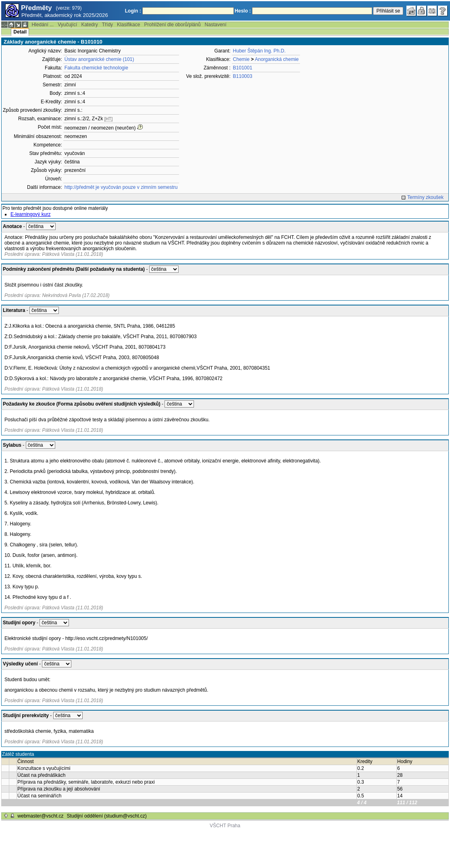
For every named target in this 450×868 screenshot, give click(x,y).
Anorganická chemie (277, 59)
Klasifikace (128, 25)
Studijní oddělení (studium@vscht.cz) (107, 816)
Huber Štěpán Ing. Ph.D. (259, 51)
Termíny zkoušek (425, 197)
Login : (133, 11)
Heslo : (243, 11)
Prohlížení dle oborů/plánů (172, 25)
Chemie (241, 59)
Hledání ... (43, 25)
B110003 (243, 76)
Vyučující (67, 25)
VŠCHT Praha (225, 826)
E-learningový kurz (30, 214)
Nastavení (216, 25)
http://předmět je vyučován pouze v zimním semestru (121, 187)
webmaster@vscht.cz (40, 816)
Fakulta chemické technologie (96, 68)
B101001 (243, 68)
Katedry (89, 25)
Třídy (107, 25)
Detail (20, 32)
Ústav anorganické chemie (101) (99, 59)
